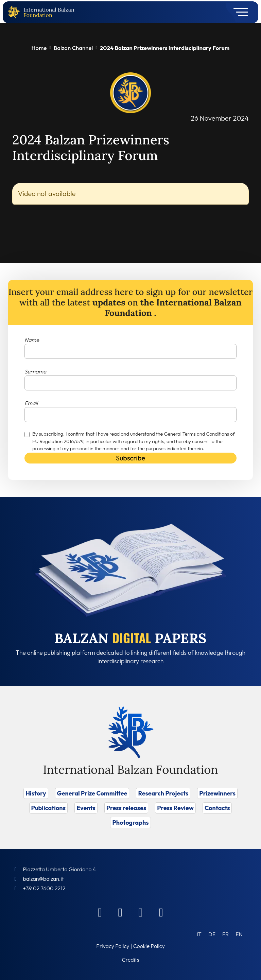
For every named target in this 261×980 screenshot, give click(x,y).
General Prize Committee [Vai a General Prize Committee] (92, 793)
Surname (35, 371)
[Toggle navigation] (238, 12)
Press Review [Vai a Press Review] (175, 808)
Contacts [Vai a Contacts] (217, 808)
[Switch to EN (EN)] (239, 934)
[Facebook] (100, 912)
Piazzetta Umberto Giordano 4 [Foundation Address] (59, 869)
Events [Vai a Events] (86, 808)
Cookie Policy (149, 946)
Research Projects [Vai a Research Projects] (163, 793)
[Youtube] (161, 912)
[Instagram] (141, 912)
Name (32, 340)
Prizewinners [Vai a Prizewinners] (217, 793)
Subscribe (130, 458)
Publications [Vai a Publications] (48, 808)
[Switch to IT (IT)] (199, 934)
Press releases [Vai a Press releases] (126, 808)
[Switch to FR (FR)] (225, 934)
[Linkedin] (120, 912)
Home (39, 48)
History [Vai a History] (36, 793)
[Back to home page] (15, 12)
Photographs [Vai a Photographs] (130, 822)
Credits (131, 960)
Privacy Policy (113, 946)
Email (31, 403)
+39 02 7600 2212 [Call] (44, 888)
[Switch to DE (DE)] (212, 934)
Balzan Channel (73, 48)
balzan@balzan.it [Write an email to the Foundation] (43, 879)
